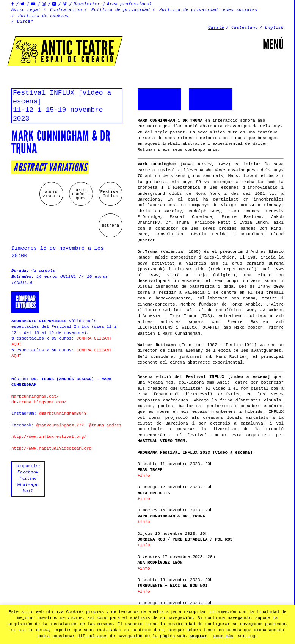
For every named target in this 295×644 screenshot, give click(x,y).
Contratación (66, 10)
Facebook (28, 472)
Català (216, 27)
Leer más (223, 636)
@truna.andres (105, 425)
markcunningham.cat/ (35, 396)
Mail (28, 491)
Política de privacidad (121, 10)
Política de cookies (43, 16)
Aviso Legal (26, 10)
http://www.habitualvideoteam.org (51, 448)
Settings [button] (248, 636)
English (274, 27)
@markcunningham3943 (63, 414)
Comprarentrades (25, 302)
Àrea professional (129, 4)
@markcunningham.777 (60, 425)
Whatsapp (28, 485)
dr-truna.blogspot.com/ (39, 402)
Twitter (28, 479)
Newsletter (87, 4)
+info (144, 476)
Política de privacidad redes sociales (208, 10)
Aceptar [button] (198, 636)
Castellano (245, 27)
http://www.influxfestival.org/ (49, 437)
